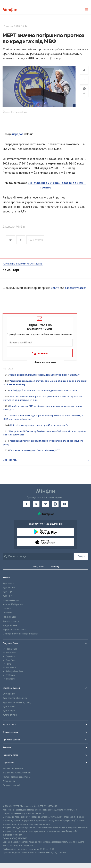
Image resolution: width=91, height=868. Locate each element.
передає (18, 134)
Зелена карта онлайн (13, 768)
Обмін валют (9, 694)
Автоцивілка (9, 781)
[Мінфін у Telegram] (36, 504)
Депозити (7, 613)
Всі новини (46, 460)
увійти (55, 288)
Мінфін (20, 227)
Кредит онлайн (10, 625)
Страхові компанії (11, 785)
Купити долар (9, 707)
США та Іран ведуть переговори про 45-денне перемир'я (39, 425)
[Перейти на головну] (10, 10)
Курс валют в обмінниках (15, 698)
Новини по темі (46, 362)
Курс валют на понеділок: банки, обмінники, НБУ (35, 450)
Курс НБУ (7, 596)
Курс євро (8, 592)
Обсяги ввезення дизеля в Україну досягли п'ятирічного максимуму (44, 375)
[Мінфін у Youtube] (65, 504)
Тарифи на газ (10, 617)
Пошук (81, 556)
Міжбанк (7, 609)
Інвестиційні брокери (13, 604)
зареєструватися (76, 288)
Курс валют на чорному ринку (17, 702)
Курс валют (8, 583)
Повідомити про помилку (46, 566)
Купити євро (9, 711)
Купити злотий (10, 715)
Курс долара (9, 588)
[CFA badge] (10, 798)
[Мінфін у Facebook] (27, 504)
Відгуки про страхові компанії (17, 773)
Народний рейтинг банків (15, 630)
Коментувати (35, 240)
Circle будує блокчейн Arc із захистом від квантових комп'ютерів (43, 390)
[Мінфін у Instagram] (55, 504)
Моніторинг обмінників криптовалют (20, 634)
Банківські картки (11, 600)
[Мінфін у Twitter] (46, 504)
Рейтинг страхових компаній (16, 777)
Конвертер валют (11, 621)
